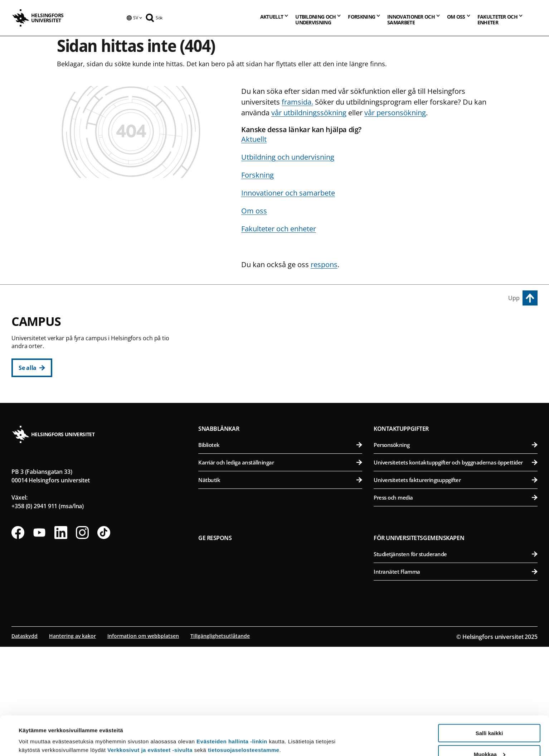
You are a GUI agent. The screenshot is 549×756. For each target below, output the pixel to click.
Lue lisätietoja (37, 733)
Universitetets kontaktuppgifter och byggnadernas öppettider (456, 572)
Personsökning (456, 554)
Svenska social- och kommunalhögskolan (285, 430)
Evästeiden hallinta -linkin (232, 705)
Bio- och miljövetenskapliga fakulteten (457, 359)
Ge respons (215, 647)
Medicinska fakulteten (457, 442)
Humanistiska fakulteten (285, 342)
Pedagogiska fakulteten (285, 359)
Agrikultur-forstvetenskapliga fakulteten (457, 342)
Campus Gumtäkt (230, 461)
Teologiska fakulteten (285, 394)
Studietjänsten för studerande (456, 663)
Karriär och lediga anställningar (280, 572)
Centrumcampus (229, 326)
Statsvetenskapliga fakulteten (285, 412)
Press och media (456, 607)
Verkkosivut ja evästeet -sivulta (150, 713)
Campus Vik (393, 326)
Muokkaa (490, 718)
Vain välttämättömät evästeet (489, 738)
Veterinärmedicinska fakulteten (457, 394)
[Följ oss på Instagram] (82, 642)
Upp (514, 298)
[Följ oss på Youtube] (39, 642)
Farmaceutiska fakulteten (457, 377)
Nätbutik (280, 589)
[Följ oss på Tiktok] (104, 642)
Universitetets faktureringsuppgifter (456, 589)
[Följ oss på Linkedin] (61, 642)
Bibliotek (280, 554)
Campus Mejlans (401, 426)
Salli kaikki (489, 696)
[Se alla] (32, 368)
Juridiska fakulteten (285, 377)
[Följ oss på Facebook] (18, 642)
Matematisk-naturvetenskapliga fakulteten (285, 478)
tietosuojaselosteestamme (244, 713)
